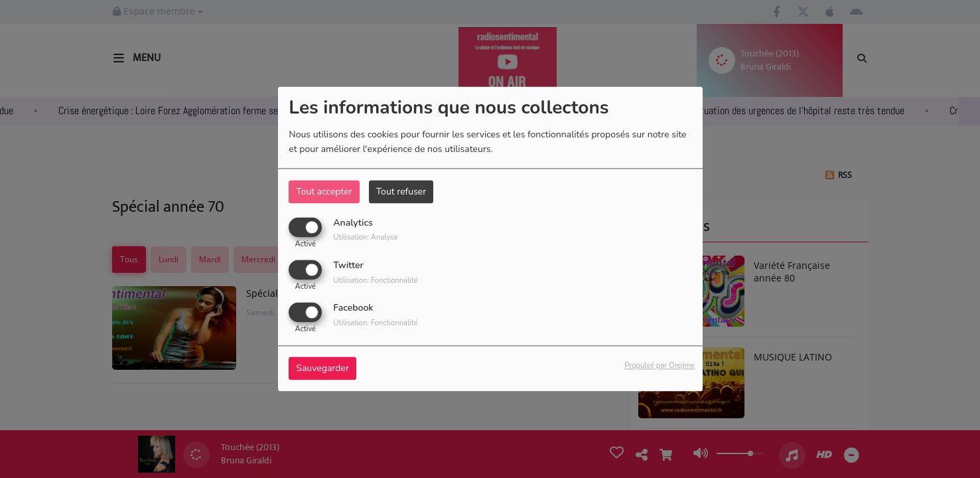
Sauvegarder (322, 369)
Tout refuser (401, 192)
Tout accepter (324, 192)
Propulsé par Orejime (660, 366)
